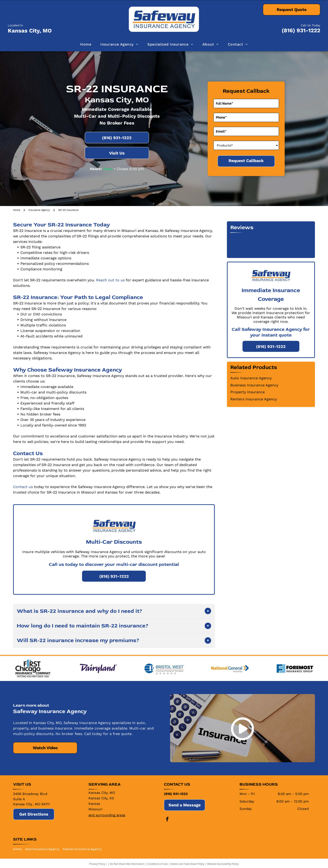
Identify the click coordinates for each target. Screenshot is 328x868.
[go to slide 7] (175, 673)
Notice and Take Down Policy (187, 864)
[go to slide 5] (168, 673)
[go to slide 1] (153, 673)
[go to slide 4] (164, 673)
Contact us (23, 487)
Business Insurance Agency (254, 385)
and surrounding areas (107, 815)
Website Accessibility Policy (223, 864)
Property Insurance (248, 392)
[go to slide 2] (157, 673)
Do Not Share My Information (127, 864)
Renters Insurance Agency (254, 399)
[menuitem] (86, 44)
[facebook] (167, 820)
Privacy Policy (97, 864)
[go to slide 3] (160, 673)
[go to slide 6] (171, 673)
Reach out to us (110, 280)
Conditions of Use (158, 864)
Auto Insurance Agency (251, 378)
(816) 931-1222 (301, 30)
